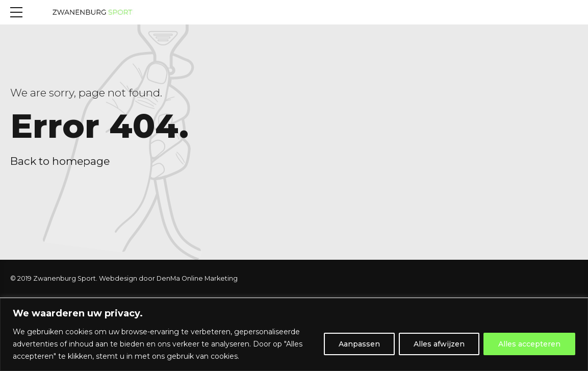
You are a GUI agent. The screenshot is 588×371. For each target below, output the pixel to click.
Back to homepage (60, 161)
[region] (294, 335)
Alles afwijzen (439, 344)
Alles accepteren (529, 344)
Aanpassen (359, 344)
